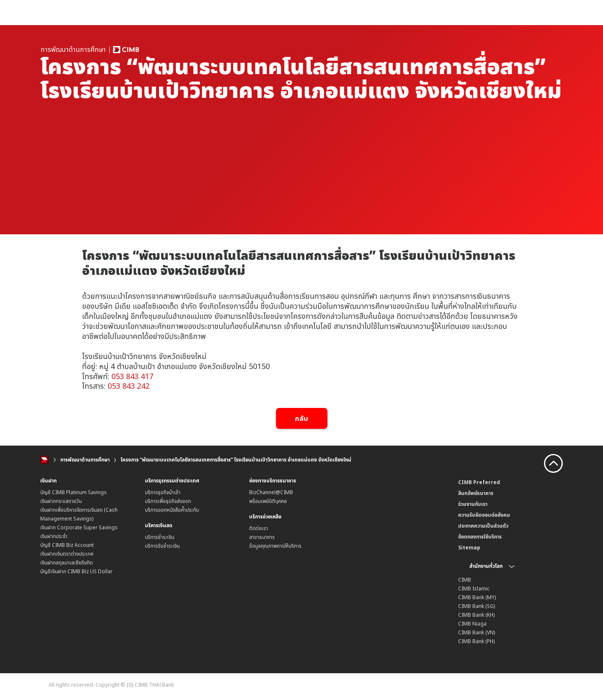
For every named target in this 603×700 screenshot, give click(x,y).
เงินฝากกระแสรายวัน (61, 501)
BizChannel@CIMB (271, 492)
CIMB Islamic (474, 588)
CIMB (465, 580)
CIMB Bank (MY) (477, 597)
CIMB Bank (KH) (476, 615)
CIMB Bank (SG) (477, 606)
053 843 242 (129, 386)
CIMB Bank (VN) (477, 632)
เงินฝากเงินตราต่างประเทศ (67, 554)
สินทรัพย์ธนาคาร (476, 493)
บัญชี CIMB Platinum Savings (73, 492)
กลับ (302, 418)
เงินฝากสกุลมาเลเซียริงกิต (67, 563)
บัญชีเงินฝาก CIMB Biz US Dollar (76, 571)
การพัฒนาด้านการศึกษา (85, 460)
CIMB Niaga (472, 624)
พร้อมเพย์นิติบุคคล (268, 501)
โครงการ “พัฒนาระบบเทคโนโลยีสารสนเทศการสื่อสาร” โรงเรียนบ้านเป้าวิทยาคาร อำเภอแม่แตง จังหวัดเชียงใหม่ (236, 460)
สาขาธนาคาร (262, 537)
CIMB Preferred (479, 482)
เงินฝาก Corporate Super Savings (79, 527)
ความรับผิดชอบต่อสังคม (484, 515)
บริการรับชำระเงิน (162, 546)
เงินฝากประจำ (54, 536)
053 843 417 (132, 376)
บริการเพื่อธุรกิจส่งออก (168, 501)
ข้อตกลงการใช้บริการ (480, 537)
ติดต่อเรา (259, 528)
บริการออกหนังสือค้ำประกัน (172, 510)
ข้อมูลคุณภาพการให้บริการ (275, 546)
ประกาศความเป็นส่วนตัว (483, 526)
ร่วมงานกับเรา (473, 504)
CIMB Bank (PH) (476, 641)
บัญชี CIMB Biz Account (67, 545)
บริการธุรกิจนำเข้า (163, 492)
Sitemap (469, 547)
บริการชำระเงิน (160, 537)
